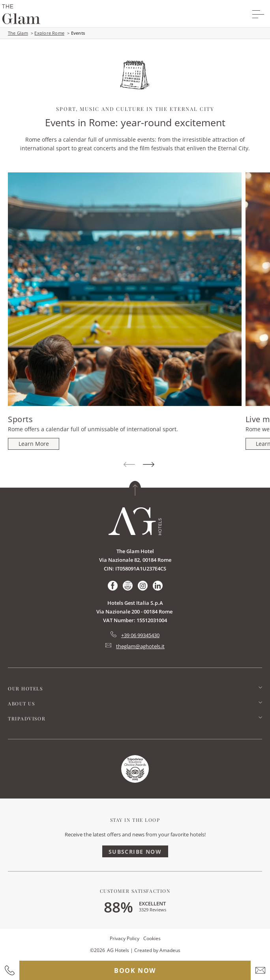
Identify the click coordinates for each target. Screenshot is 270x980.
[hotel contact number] (10, 970)
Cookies (152, 938)
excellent (152, 903)
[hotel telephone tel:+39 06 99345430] (135, 635)
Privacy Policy (125, 938)
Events (78, 33)
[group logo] (21, 14)
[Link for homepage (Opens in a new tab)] (135, 769)
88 (118, 907)
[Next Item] (149, 465)
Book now (135, 971)
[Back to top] (135, 488)
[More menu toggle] (258, 14)
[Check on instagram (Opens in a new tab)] (143, 586)
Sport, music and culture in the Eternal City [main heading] (135, 109)
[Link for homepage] (135, 521)
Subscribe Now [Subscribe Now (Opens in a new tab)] (135, 852)
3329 (153, 910)
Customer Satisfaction (135, 891)
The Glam (18, 33)
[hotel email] (260, 970)
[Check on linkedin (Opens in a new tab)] (158, 586)
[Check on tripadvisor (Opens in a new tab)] (128, 586)
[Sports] (34, 444)
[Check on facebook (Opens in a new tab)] (113, 586)
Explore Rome (49, 33)
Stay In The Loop (135, 820)
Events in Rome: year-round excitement (135, 122)
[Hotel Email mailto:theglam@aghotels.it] (135, 646)
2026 (99, 950)
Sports (20, 419)
